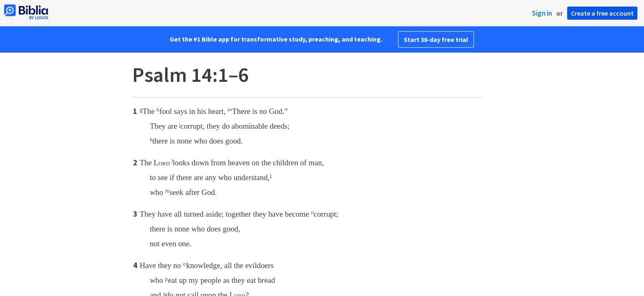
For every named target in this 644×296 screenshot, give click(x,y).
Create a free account (602, 13)
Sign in (542, 13)
